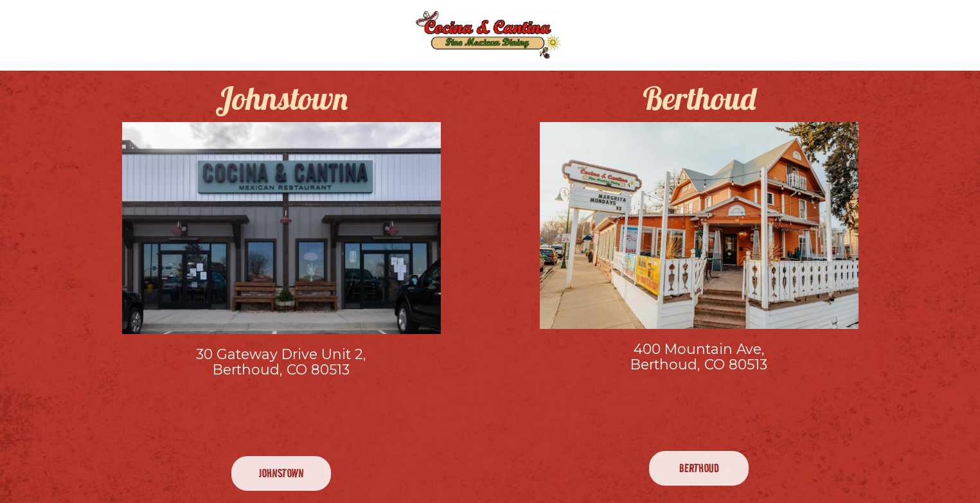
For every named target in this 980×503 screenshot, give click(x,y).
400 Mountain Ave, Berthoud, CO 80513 (699, 357)
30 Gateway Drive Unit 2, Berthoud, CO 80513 (281, 362)
